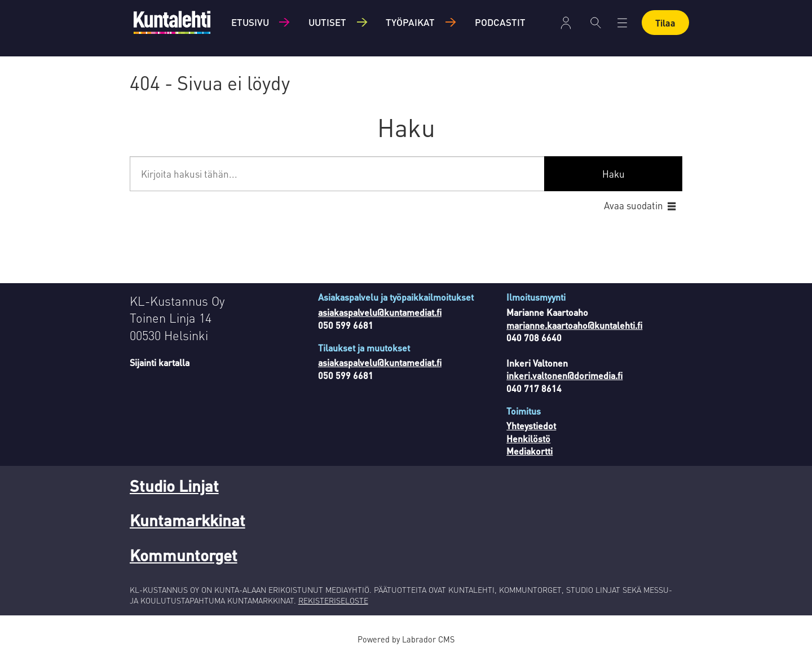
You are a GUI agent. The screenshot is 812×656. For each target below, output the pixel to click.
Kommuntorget (184, 555)
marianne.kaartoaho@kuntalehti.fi (574, 325)
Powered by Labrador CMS (406, 639)
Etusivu (250, 22)
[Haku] (596, 23)
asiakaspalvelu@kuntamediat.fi (380, 312)
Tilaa (665, 23)
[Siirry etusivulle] (172, 22)
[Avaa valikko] (622, 23)
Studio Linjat (174, 486)
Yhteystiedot (531, 426)
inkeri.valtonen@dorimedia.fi (564, 375)
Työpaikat (410, 22)
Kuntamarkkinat (187, 520)
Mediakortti (529, 451)
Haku (614, 174)
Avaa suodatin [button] (634, 205)
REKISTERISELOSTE (333, 600)
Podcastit (500, 22)
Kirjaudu (566, 23)
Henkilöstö (528, 439)
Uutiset (327, 22)
